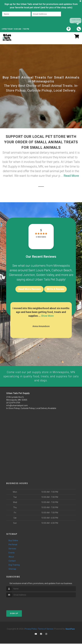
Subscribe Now (75, 21)
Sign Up (14, 614)
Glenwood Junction (22, 275)
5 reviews (41, 237)
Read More (71, 176)
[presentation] (12, 21)
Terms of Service (46, 629)
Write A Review (55, 289)
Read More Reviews (30, 289)
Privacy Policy (31, 629)
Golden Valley (45, 275)
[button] (37, 345)
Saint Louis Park (39, 270)
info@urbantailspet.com (17, 406)
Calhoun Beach (62, 270)
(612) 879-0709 (13, 403)
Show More (47, 316)
